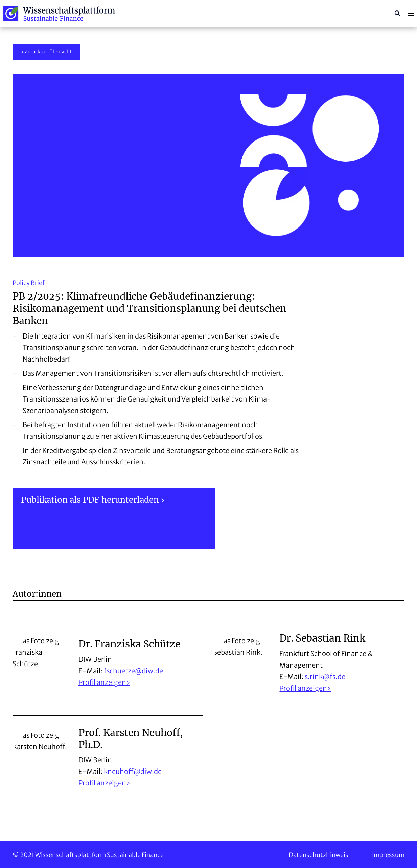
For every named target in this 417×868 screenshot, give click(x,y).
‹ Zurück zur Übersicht (46, 52)
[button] (411, 14)
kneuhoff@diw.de (133, 771)
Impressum (388, 855)
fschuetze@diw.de (133, 671)
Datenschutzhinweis (319, 855)
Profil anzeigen (102, 682)
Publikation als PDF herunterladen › (93, 500)
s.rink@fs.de (325, 677)
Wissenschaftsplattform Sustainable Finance (59, 14)
